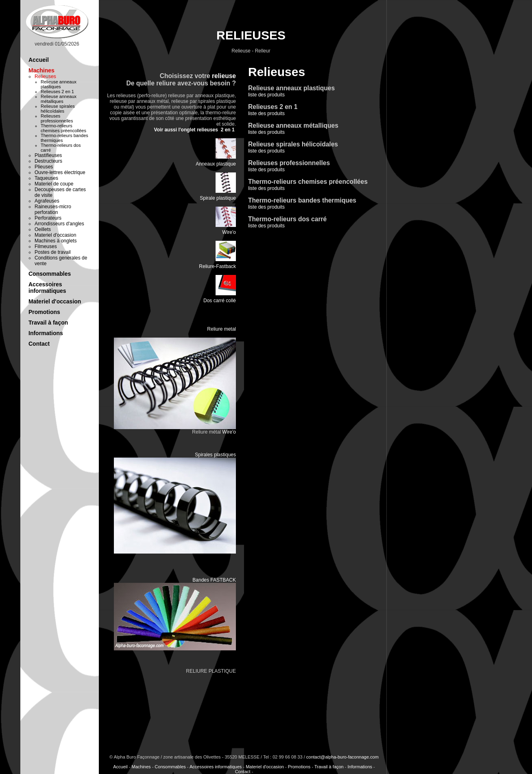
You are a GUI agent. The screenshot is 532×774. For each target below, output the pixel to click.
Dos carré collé (220, 301)
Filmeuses (46, 246)
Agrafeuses (47, 201)
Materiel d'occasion (55, 235)
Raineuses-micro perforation (53, 209)
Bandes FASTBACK (214, 580)
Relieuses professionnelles (57, 118)
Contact (39, 344)
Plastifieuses (48, 155)
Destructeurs (48, 161)
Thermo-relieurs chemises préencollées (63, 128)
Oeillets (43, 229)
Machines (41, 70)
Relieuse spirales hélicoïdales (58, 109)
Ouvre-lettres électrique (60, 172)
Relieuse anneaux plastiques (59, 84)
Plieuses (44, 167)
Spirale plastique (218, 198)
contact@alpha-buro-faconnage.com (342, 757)
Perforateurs (48, 218)
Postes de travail (53, 252)
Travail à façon (48, 323)
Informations (46, 333)
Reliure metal (221, 329)
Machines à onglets (56, 241)
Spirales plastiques (215, 455)
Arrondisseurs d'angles (59, 224)
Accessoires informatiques (47, 288)
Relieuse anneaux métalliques (59, 99)
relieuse (224, 76)
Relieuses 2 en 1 (57, 92)
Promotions (44, 312)
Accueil (39, 60)
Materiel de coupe (54, 184)
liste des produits (273, 110)
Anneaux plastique (216, 164)
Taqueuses (46, 178)
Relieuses (45, 76)
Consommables (50, 274)
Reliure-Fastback (217, 266)
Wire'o (229, 232)
